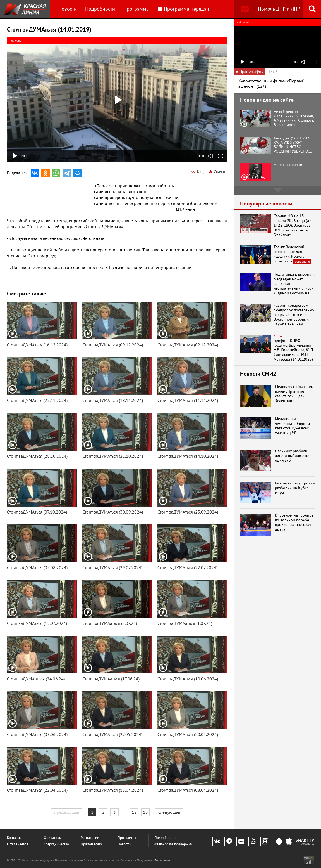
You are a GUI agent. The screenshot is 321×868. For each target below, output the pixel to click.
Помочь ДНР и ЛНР (279, 9)
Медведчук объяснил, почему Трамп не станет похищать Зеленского (294, 394)
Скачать (218, 172)
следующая (169, 812)
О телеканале (18, 844)
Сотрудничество (56, 844)
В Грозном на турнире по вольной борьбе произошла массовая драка (294, 522)
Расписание (90, 838)
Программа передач (184, 9)
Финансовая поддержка (173, 844)
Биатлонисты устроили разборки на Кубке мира (295, 488)
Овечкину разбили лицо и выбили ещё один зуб (292, 456)
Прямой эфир (91, 844)
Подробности (100, 9)
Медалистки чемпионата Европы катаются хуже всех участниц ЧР (292, 426)
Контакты (14, 838)
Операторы (53, 838)
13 (145, 812)
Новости (68, 9)
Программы (136, 9)
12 (134, 812)
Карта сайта (162, 860)
